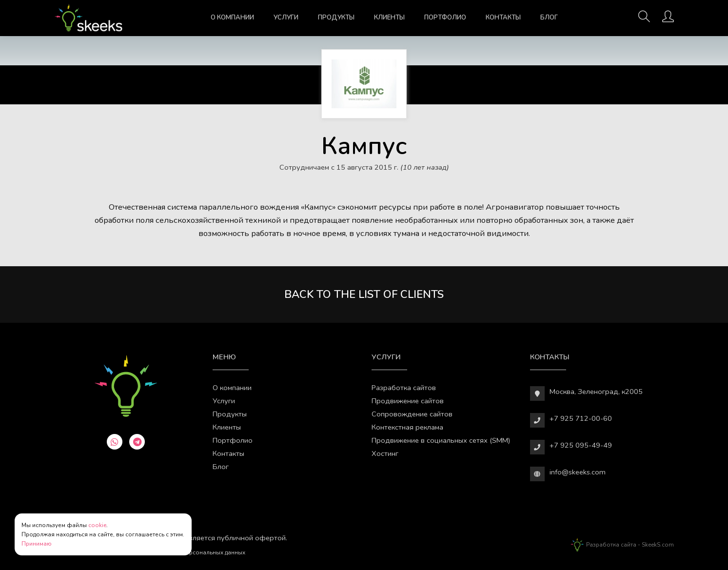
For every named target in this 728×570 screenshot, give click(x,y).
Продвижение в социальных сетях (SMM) (441, 440)
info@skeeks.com (578, 472)
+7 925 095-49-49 (581, 445)
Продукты (336, 18)
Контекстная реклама (407, 427)
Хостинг (385, 453)
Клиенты (389, 18)
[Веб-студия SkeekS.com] (89, 18)
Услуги (286, 18)
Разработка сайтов (404, 388)
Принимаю (37, 544)
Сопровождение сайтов (412, 414)
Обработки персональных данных (197, 552)
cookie (97, 525)
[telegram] (137, 442)
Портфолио (445, 18)
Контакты (503, 18)
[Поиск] (644, 20)
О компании (232, 18)
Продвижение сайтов (408, 401)
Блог (549, 18)
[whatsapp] (115, 442)
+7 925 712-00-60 (581, 418)
